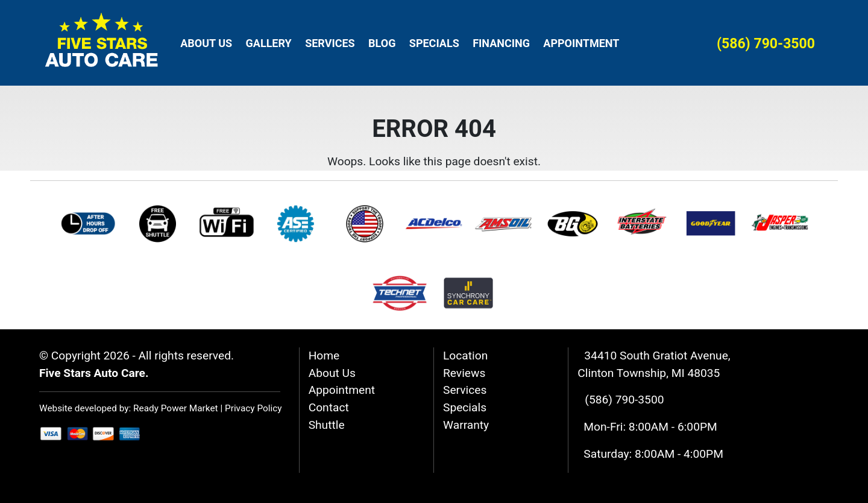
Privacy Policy (253, 408)
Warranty (466, 425)
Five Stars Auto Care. (94, 373)
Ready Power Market (176, 408)
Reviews (464, 373)
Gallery (269, 43)
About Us (206, 43)
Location (465, 356)
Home (324, 356)
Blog (382, 43)
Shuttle (327, 425)
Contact (329, 407)
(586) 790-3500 (766, 44)
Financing (501, 43)
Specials (434, 43)
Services (330, 43)
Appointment (581, 43)
